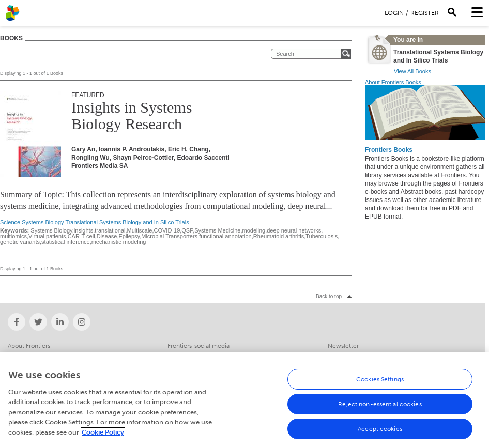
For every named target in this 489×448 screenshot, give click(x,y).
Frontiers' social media (198, 346)
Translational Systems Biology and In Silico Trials (127, 222)
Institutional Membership (42, 356)
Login (394, 13)
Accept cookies (380, 434)
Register (425, 13)
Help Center (345, 356)
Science (10, 222)
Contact (179, 356)
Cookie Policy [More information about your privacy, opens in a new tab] (103, 437)
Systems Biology (43, 222)
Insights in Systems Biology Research (132, 115)
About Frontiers (29, 346)
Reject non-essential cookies (380, 409)
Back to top (329, 296)
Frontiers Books (389, 150)
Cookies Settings (380, 384)
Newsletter (343, 346)
